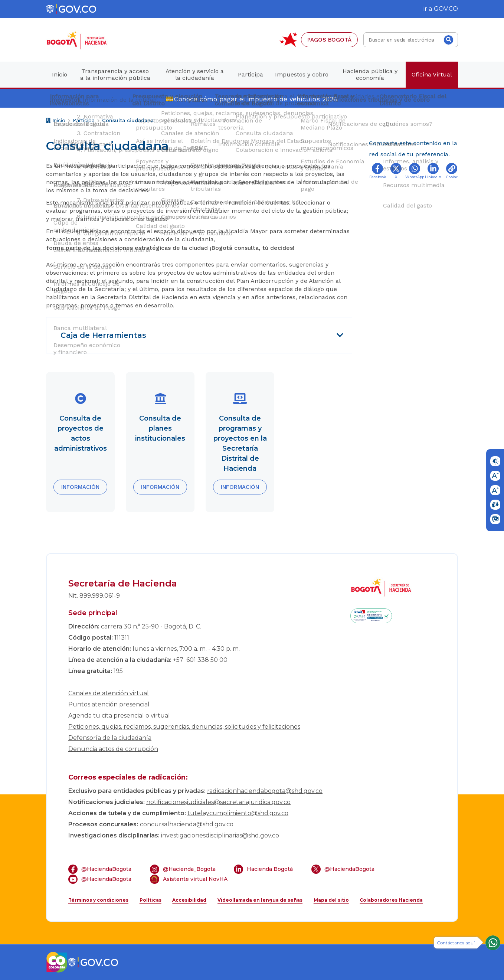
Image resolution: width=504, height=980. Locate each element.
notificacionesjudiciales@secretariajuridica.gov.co (218, 802)
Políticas (150, 900)
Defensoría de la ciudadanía (110, 738)
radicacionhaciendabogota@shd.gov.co (265, 791)
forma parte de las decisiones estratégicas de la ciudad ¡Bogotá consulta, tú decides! (170, 248)
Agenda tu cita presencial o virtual (119, 716)
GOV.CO (446, 9)
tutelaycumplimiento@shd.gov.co (238, 813)
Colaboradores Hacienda (391, 900)
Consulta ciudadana (128, 120)
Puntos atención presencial (109, 704)
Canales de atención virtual (109, 693)
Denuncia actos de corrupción (113, 749)
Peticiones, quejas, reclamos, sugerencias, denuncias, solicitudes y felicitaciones (184, 727)
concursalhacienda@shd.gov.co (187, 824)
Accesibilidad (189, 900)
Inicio (56, 121)
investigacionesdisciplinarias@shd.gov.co (220, 835)
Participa (84, 120)
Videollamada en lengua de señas (260, 900)
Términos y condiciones (98, 900)
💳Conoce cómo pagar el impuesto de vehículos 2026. (252, 99)
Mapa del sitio (331, 900)
